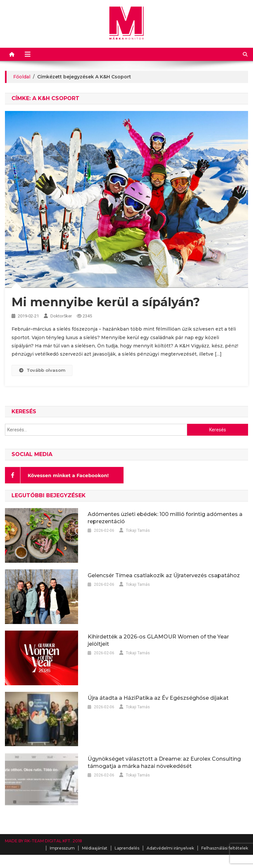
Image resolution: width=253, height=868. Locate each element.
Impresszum (62, 848)
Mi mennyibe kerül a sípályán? (106, 302)
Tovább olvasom (42, 370)
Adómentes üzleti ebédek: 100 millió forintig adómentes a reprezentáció (165, 518)
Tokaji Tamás (138, 530)
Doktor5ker (61, 316)
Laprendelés (127, 848)
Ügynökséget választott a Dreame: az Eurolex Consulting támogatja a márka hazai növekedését (164, 762)
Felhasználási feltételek (225, 848)
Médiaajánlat (95, 848)
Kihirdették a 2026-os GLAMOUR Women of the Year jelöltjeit (158, 640)
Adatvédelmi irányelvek (170, 848)
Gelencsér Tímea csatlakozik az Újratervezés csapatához (164, 575)
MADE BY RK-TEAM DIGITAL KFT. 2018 (43, 841)
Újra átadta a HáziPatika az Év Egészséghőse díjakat (158, 698)
